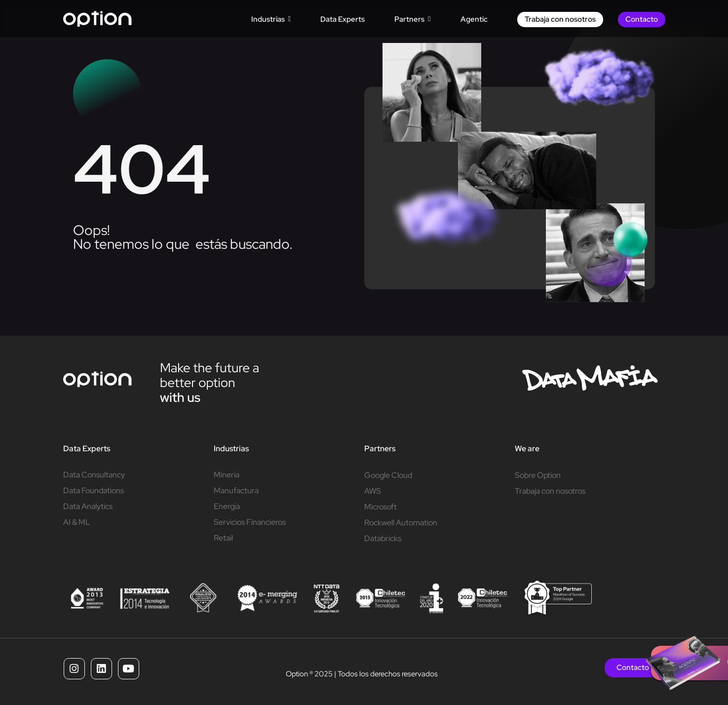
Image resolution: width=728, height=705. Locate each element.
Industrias (231, 449)
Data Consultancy (94, 475)
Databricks (383, 538)
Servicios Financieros (250, 522)
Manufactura (236, 490)
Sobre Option (538, 475)
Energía (227, 506)
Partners (380, 449)
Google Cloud (388, 475)
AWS (373, 491)
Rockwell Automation (401, 523)
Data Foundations (94, 490)
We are (527, 449)
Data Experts (87, 449)
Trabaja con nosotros (550, 491)
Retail (223, 538)
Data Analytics (88, 506)
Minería (227, 475)
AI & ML (77, 522)
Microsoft (381, 507)
